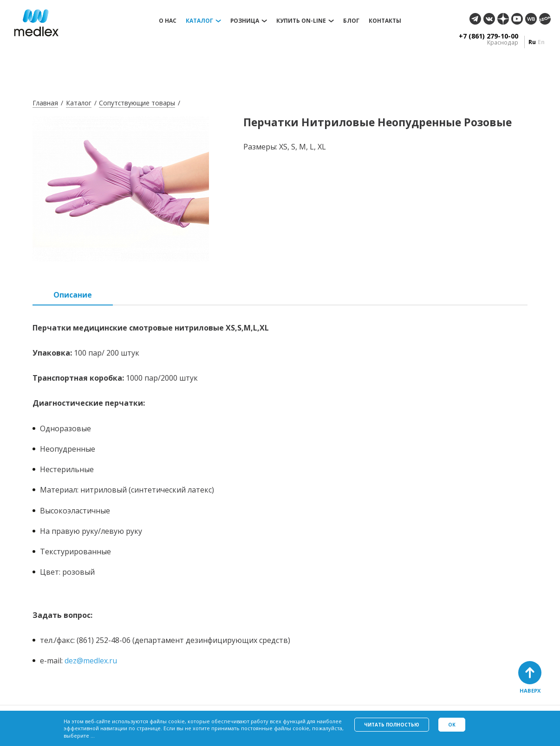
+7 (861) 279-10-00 (488, 36)
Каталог (199, 21)
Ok (452, 725)
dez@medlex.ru (91, 661)
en (541, 42)
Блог (351, 21)
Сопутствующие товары (137, 103)
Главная (45, 103)
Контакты (385, 21)
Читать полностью (392, 725)
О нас (168, 21)
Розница (245, 21)
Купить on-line (301, 21)
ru (532, 42)
